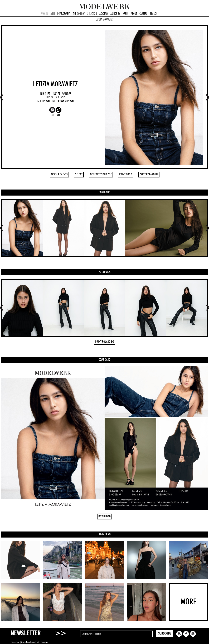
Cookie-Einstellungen (28, 642)
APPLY (125, 14)
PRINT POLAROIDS (149, 175)
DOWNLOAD (104, 517)
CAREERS (143, 14)
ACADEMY (104, 14)
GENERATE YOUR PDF (101, 175)
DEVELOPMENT (64, 14)
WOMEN (44, 14)
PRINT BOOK (126, 175)
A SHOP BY (115, 14)
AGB (38, 642)
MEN (53, 14)
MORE (188, 602)
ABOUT (134, 14)
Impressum (45, 642)
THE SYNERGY (79, 14)
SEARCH (154, 14)
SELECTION (92, 14)
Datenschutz (16, 642)
